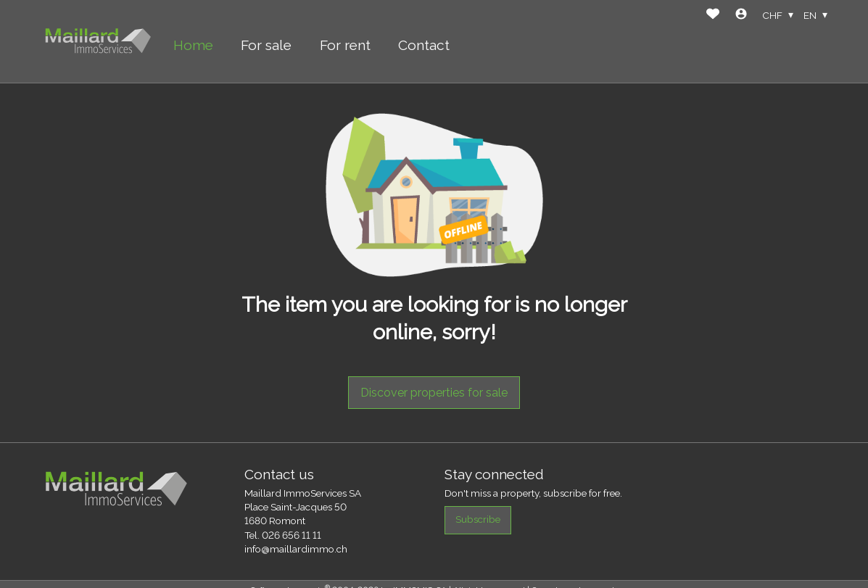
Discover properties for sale (434, 393)
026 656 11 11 (292, 535)
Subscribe (478, 519)
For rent (345, 45)
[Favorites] (713, 16)
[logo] (98, 42)
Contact (424, 45)
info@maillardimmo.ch (296, 549)
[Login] (741, 16)
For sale (266, 45)
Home (193, 45)
